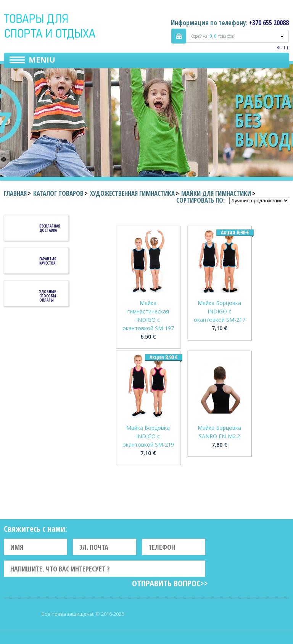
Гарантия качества (48, 261)
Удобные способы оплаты (48, 296)
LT (286, 48)
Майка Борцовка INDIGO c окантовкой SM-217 (220, 311)
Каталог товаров (58, 193)
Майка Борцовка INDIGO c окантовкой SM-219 (148, 436)
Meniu (42, 60)
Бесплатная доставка (50, 228)
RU (280, 48)
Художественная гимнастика (132, 193)
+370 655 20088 (269, 23)
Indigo (50, 26)
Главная (15, 193)
